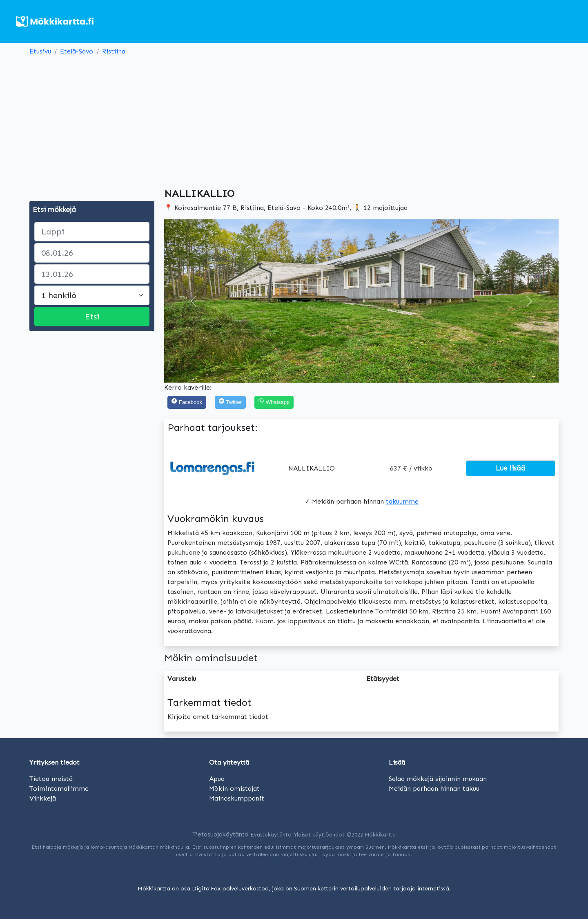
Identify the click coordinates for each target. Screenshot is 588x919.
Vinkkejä (43, 798)
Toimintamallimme (59, 789)
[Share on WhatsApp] (274, 403)
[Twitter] (230, 403)
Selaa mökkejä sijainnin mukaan (438, 779)
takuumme (402, 501)
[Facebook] (187, 403)
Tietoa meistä (51, 779)
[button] (194, 301)
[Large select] (92, 295)
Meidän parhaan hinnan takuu (434, 789)
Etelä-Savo (77, 51)
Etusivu (40, 51)
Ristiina (114, 51)
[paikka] (92, 232)
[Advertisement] (294, 120)
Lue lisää (511, 468)
